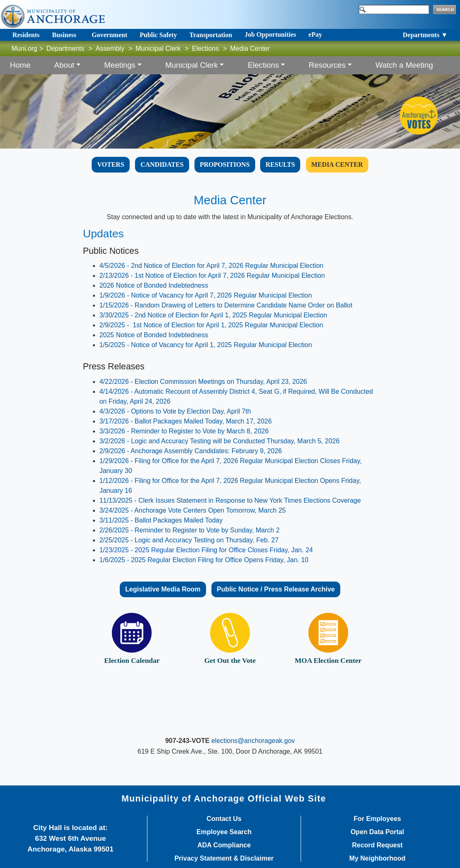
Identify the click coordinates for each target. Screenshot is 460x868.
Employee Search (224, 832)
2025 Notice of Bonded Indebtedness (154, 335)
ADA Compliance (224, 845)
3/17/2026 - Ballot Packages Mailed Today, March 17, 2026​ (186, 421)
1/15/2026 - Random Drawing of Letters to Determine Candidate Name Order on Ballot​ (226, 305)
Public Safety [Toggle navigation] (158, 35)
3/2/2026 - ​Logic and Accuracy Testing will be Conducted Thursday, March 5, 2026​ (220, 441)
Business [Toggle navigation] (64, 35)
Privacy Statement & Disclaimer (224, 859)
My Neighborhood (377, 859)
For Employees (377, 819)
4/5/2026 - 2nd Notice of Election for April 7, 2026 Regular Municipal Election (212, 266)
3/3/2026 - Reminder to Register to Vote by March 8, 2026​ (184, 431)
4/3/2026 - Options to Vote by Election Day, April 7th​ (175, 411)
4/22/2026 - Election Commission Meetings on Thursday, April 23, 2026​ (203, 382)
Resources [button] (327, 65)
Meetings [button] (120, 65)
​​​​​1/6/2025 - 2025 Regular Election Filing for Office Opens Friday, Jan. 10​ (204, 560)
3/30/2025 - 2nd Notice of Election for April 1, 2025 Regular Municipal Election (213, 315)
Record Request (377, 845)
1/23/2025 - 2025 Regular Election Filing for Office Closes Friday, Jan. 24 (206, 550)
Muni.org (24, 48)
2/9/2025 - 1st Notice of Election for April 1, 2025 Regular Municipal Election (211, 325)
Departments (66, 48)
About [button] (64, 65)
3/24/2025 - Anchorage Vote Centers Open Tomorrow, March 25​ (193, 510)
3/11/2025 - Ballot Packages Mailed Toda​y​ (161, 520)
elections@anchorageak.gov (253, 741)
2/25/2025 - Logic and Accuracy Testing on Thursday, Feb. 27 (189, 540)
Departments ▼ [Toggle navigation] (425, 35)
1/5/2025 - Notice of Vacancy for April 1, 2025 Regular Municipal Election (206, 345)
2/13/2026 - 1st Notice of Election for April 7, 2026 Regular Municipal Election (212, 276)
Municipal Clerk (158, 48)
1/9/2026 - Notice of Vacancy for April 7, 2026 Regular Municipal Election (206, 295)
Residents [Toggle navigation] (26, 35)
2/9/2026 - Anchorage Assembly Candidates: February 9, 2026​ (191, 451)
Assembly (110, 48)
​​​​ (337, 164)
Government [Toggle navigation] (109, 35)
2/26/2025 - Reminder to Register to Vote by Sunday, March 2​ (190, 530)
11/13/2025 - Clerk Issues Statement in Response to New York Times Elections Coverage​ (230, 500)
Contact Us (224, 819)
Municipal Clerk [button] (192, 65)
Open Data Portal (377, 832)
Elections (205, 48)
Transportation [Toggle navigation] (211, 35)
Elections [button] (263, 65)
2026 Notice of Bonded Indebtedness (154, 285)
